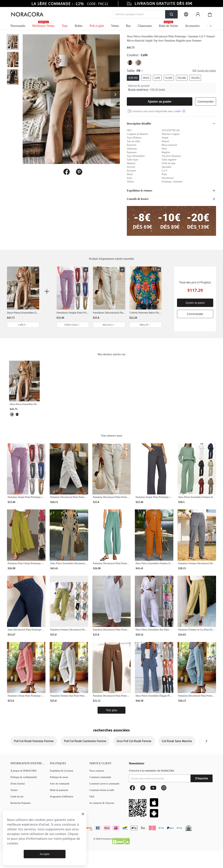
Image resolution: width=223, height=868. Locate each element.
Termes (14, 790)
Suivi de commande (60, 784)
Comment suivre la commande (104, 784)
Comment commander (100, 777)
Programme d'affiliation (62, 797)
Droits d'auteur (18, 784)
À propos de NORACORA (24, 771)
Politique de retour (59, 777)
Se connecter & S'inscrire (102, 803)
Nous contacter (97, 771)
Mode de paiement (59, 790)
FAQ (92, 797)
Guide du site (17, 797)
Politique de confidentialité (24, 777)
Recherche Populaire (21, 803)
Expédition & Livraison (62, 771)
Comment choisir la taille (102, 790)
